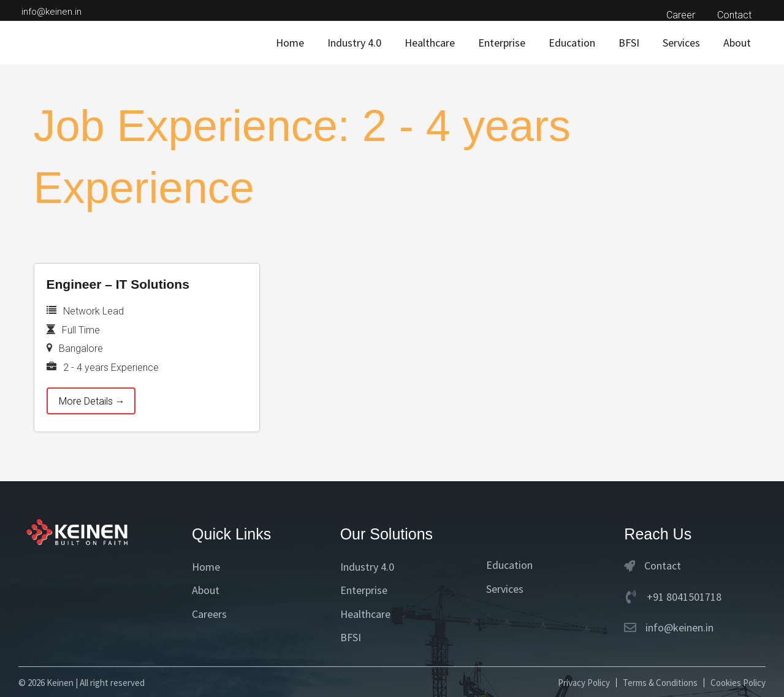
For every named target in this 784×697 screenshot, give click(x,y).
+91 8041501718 (684, 597)
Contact (736, 15)
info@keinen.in (51, 12)
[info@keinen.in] (630, 628)
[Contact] (630, 566)
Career (684, 15)
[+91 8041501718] (631, 597)
